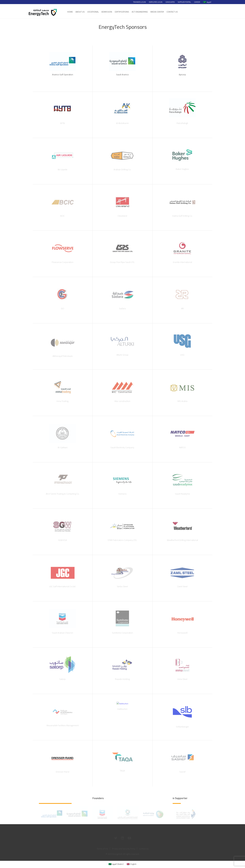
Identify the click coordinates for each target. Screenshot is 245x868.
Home (70, 12)
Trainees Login (139, 2)
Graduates (170, 2)
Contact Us (172, 12)
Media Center (157, 12)
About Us (80, 12)
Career (197, 2)
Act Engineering (140, 12)
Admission (107, 12)
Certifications (122, 12)
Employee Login (156, 2)
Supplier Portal (184, 2)
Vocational (93, 12)
